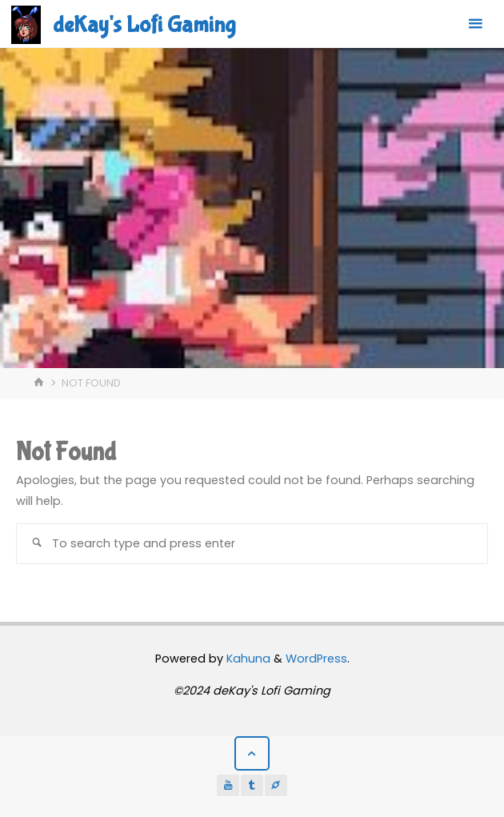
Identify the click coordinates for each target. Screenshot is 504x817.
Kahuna (247, 659)
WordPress (316, 659)
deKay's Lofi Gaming (144, 25)
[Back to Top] (252, 753)
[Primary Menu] (475, 24)
